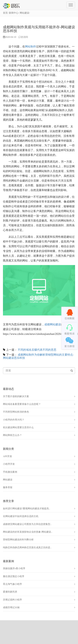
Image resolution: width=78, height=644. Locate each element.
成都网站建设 (53, 324)
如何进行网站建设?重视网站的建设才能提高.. (26, 509)
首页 (5, 13)
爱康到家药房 (10, 592)
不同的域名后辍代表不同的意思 (37, 350)
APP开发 (7, 456)
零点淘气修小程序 (12, 584)
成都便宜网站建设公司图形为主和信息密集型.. (27, 524)
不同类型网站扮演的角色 (16, 412)
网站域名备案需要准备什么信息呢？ (22, 404)
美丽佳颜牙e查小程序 (14, 568)
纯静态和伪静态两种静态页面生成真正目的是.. (27, 547)
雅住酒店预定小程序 (14, 576)
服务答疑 (8, 487)
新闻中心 (14, 13)
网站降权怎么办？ (12, 435)
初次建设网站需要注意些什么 (18, 427)
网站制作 (31, 47)
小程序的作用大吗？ (14, 420)
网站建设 (24, 13)
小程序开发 (9, 464)
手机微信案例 (10, 472)
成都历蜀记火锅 (11, 607)
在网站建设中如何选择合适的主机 (21, 516)
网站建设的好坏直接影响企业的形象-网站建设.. (28, 532)
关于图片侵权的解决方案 (16, 396)
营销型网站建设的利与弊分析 (18, 540)
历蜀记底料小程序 (12, 600)
